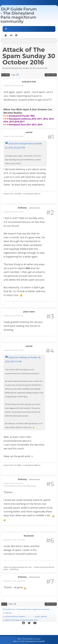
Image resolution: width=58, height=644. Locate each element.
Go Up (4, 604)
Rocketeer (29, 536)
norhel (29, 132)
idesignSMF (41, 641)
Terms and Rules (28, 639)
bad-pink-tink (29, 82)
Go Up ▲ (38, 639)
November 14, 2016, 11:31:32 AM (14, 540)
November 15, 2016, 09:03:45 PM (14, 581)
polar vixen (29, 312)
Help (19, 639)
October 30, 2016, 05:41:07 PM (13, 350)
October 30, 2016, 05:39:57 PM (13, 316)
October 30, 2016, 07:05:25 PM (13, 483)
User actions (51, 75)
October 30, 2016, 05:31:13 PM (13, 212)
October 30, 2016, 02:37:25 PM (13, 136)
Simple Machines (31, 641)
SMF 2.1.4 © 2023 (19, 641)
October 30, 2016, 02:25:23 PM (13, 86)
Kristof (37, 616)
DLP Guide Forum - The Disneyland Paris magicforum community (19, 15)
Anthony (22, 208)
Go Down (6, 75)
